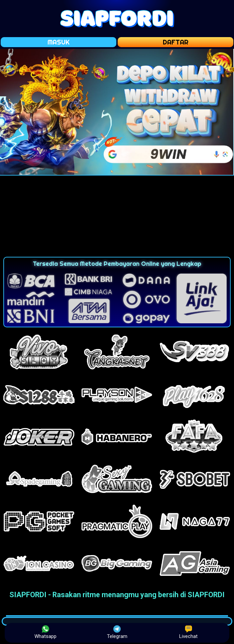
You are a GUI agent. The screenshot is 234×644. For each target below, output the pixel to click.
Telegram (117, 632)
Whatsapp (45, 632)
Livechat (188, 632)
